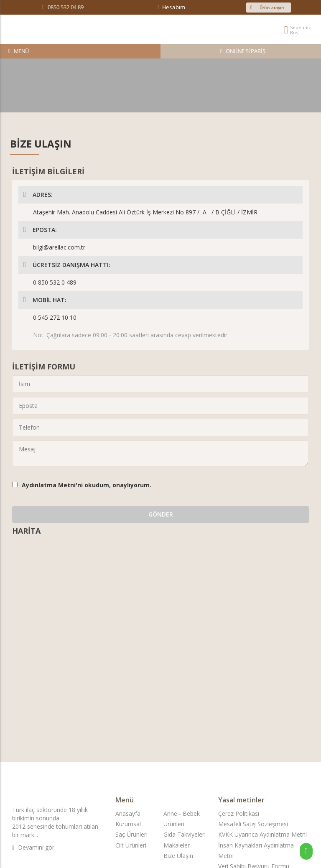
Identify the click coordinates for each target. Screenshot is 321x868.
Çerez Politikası (239, 813)
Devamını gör (33, 847)
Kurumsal (128, 824)
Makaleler (177, 845)
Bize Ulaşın (178, 856)
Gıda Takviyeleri (185, 834)
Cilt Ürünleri (131, 845)
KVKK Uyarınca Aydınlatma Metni (262, 834)
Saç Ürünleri (131, 834)
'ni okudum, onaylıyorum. (87, 485)
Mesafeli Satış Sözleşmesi (253, 824)
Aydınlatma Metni (49, 485)
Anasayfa (128, 813)
